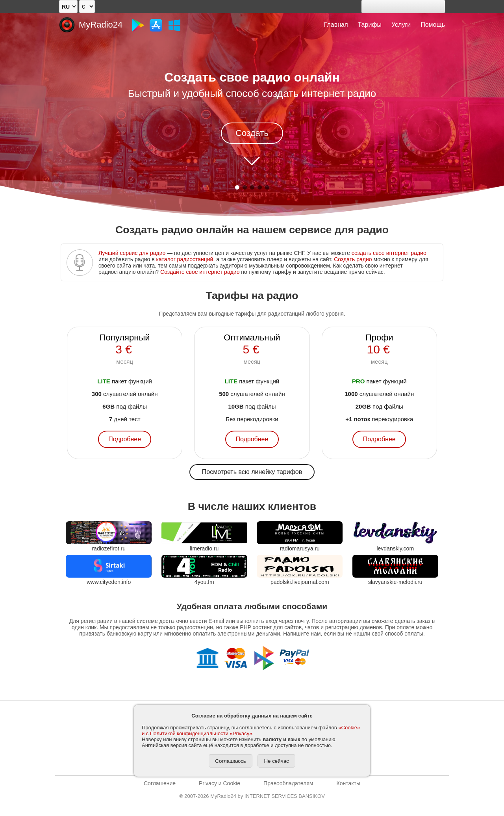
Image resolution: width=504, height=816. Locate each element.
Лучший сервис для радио (132, 253)
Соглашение (160, 783)
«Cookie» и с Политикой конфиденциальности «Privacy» (251, 730)
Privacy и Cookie (220, 783)
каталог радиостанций (185, 259)
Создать (252, 133)
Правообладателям (288, 783)
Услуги (401, 25)
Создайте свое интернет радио (200, 272)
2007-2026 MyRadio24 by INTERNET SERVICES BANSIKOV (252, 796)
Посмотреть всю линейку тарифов (252, 472)
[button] (237, 187)
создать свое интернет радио (389, 253)
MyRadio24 (101, 25)
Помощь (433, 25)
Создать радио (353, 259)
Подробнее (125, 439)
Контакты (348, 783)
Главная (336, 25)
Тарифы (370, 25)
